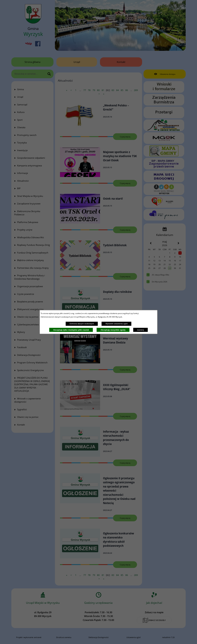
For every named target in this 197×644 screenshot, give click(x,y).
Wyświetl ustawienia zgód (117, 324)
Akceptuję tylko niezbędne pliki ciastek (71, 330)
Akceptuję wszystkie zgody (113, 330)
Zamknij (140, 330)
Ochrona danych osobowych (82, 324)
